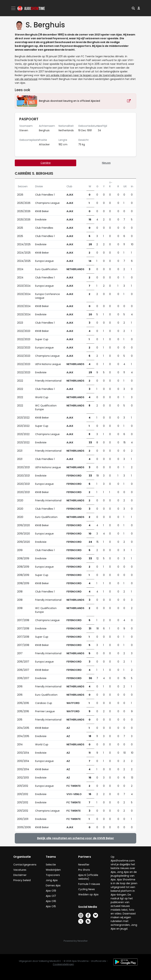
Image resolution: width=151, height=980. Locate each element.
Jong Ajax (52, 880)
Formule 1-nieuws (89, 884)
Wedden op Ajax (88, 894)
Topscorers (53, 875)
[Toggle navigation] (14, 8)
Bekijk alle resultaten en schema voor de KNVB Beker (76, 838)
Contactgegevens (25, 865)
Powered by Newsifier (76, 941)
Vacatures (20, 870)
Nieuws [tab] (106, 163)
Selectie (51, 865)
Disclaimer (20, 875)
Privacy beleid (22, 880)
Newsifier (84, 865)
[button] (133, 8)
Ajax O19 (51, 891)
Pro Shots (84, 870)
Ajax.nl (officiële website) (88, 877)
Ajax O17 (51, 896)
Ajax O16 (51, 901)
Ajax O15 (51, 906)
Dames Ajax (53, 885)
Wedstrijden (53, 870)
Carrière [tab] (46, 163)
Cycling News (86, 889)
